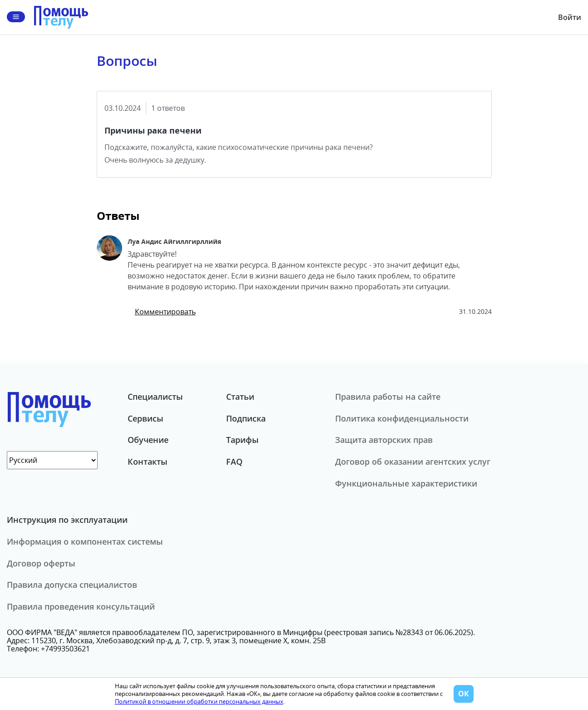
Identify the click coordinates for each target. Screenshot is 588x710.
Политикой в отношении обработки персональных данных (199, 701)
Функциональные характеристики (406, 483)
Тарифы (242, 440)
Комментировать (165, 312)
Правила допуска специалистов (72, 585)
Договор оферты (41, 563)
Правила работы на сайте (388, 397)
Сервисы (146, 418)
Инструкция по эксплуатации (67, 520)
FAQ (234, 462)
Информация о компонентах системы (85, 541)
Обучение (148, 440)
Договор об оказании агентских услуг (413, 462)
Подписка (246, 418)
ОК (464, 694)
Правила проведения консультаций (81, 606)
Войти (570, 17)
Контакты (148, 462)
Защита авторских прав (384, 440)
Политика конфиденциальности (402, 418)
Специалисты (155, 397)
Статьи (240, 397)
